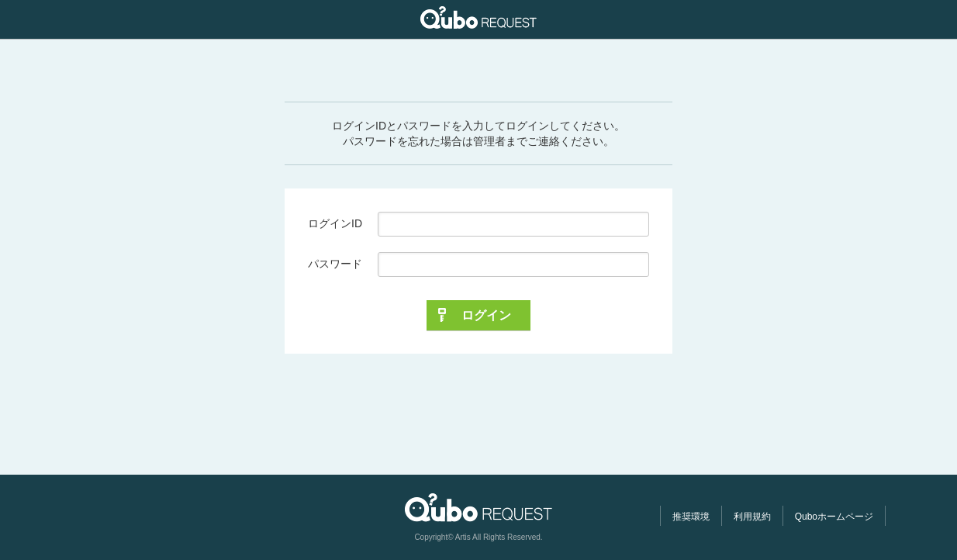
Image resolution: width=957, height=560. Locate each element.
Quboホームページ (834, 517)
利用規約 (752, 517)
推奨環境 (691, 517)
